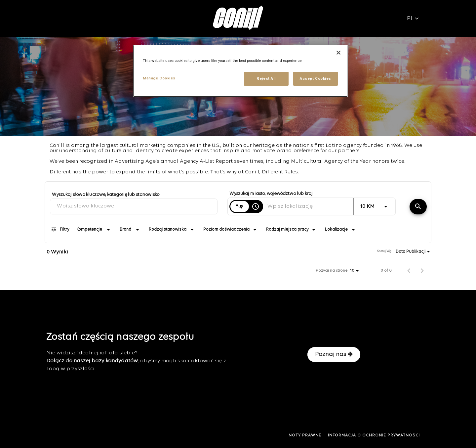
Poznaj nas (334, 354)
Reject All (266, 78)
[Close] (338, 53)
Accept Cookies (316, 78)
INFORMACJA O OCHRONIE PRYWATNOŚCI (374, 435)
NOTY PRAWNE (305, 435)
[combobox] (134, 206)
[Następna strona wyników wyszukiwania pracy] (422, 271)
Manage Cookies (159, 78)
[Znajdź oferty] (418, 207)
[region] (240, 71)
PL (413, 19)
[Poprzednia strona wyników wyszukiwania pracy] (409, 271)
